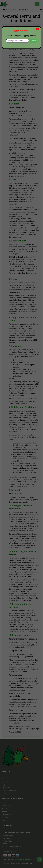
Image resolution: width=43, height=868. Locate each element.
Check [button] (33, 41)
